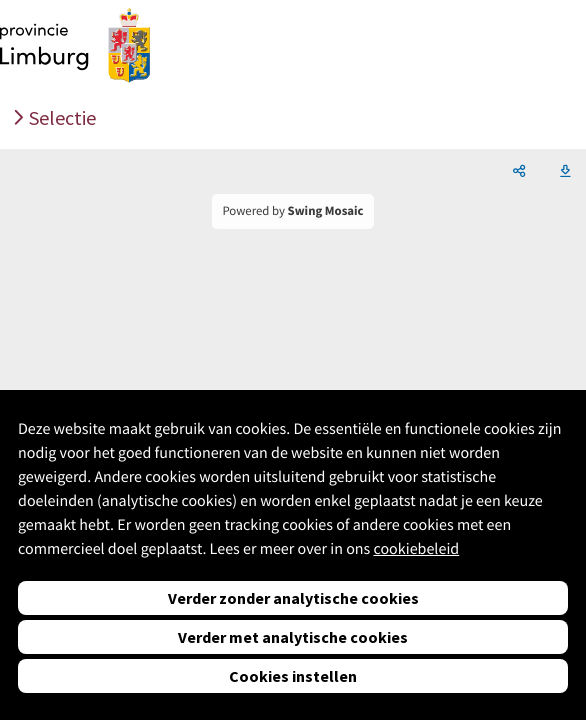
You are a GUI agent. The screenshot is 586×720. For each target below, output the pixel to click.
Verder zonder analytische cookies (293, 598)
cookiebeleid (416, 549)
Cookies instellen (293, 676)
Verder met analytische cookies (293, 637)
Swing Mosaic (326, 211)
